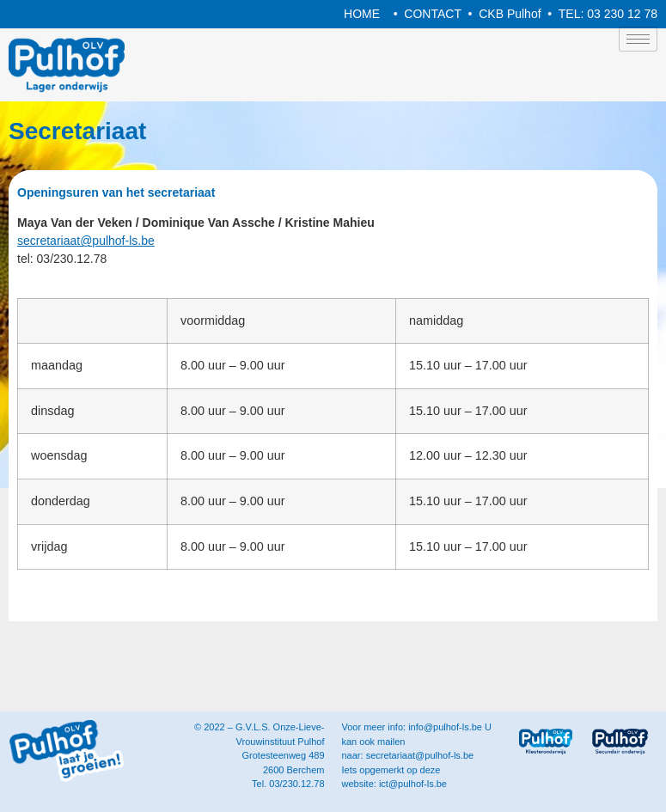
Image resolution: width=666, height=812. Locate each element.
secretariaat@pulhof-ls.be (86, 241)
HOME (362, 14)
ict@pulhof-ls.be (413, 784)
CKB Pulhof (510, 14)
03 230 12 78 (622, 14)
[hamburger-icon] (638, 39)
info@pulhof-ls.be (445, 727)
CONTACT (432, 14)
